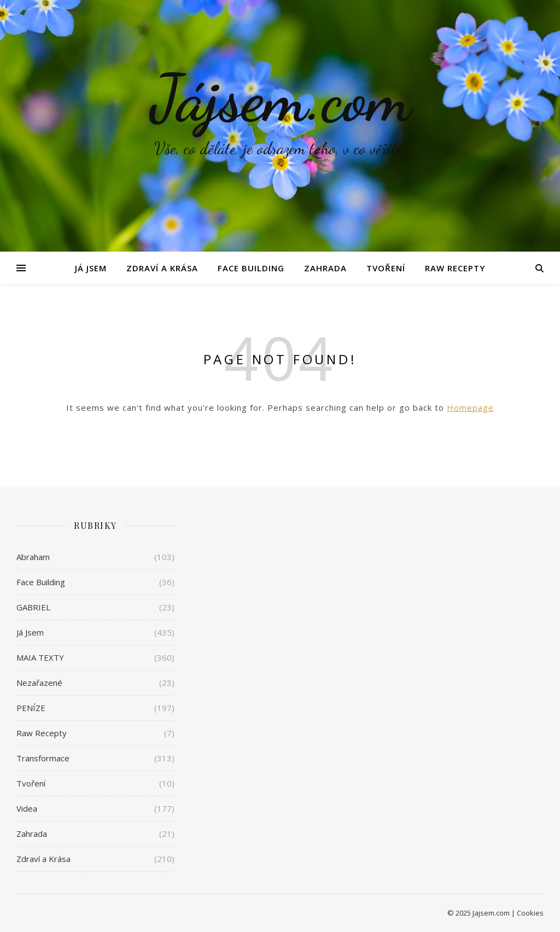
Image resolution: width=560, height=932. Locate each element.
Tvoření (386, 268)
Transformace (43, 758)
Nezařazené (39, 683)
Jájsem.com (280, 98)
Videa (27, 808)
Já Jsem (91, 268)
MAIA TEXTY (40, 657)
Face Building (251, 268)
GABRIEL (33, 607)
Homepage (470, 407)
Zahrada (325, 268)
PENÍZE (31, 708)
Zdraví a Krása (162, 268)
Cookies (530, 913)
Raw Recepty (455, 268)
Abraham (33, 557)
